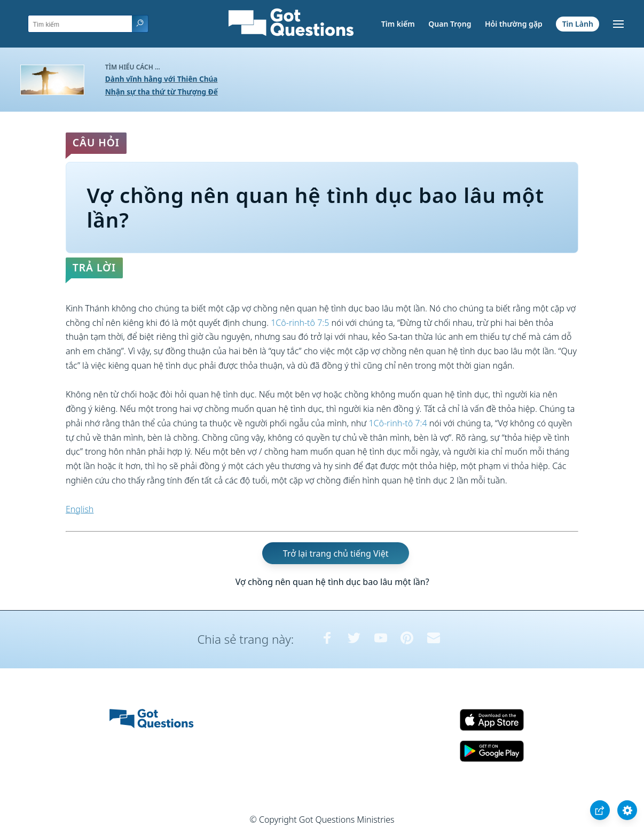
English (80, 509)
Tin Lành (578, 24)
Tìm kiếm (398, 24)
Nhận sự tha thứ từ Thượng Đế (162, 92)
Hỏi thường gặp (514, 24)
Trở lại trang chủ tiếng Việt (336, 553)
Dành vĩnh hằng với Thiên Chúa (162, 79)
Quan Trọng (450, 24)
